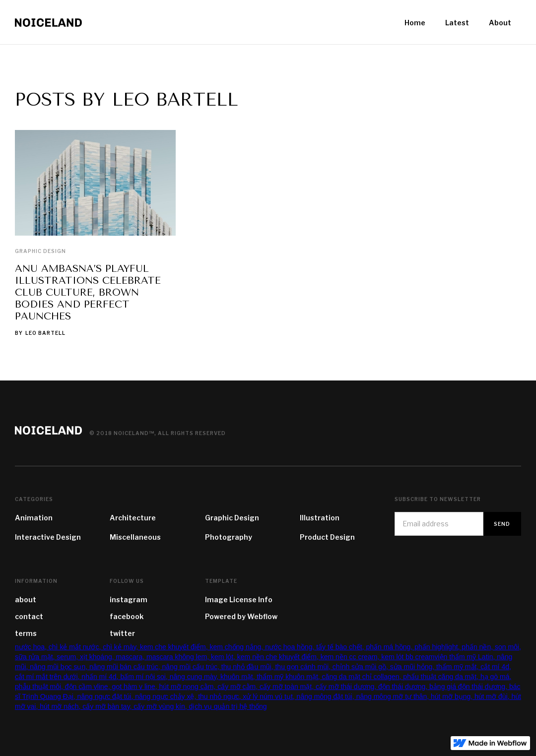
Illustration (320, 518)
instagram (129, 599)
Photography (229, 537)
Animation (34, 518)
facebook (127, 616)
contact (29, 616)
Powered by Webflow (241, 616)
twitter (122, 633)
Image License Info (239, 599)
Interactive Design (48, 537)
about (26, 599)
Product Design (327, 537)
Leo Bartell (45, 333)
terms (26, 633)
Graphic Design (40, 251)
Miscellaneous (135, 537)
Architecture (133, 518)
